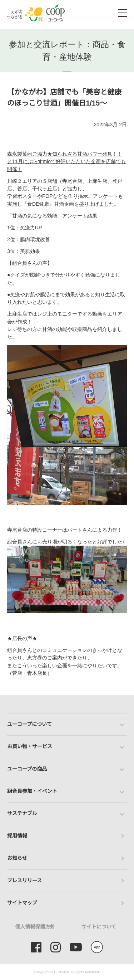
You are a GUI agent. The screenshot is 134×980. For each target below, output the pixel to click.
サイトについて (99, 927)
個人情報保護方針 (35, 927)
